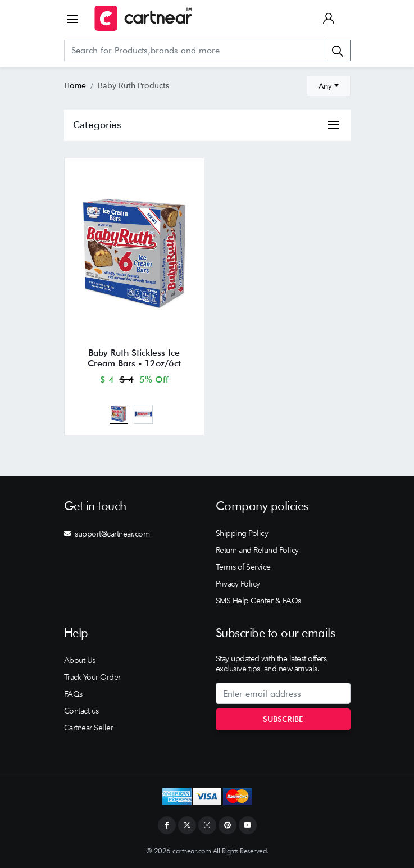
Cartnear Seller (89, 728)
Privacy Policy (238, 584)
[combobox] (329, 86)
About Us (80, 660)
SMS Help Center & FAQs (258, 601)
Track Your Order (92, 677)
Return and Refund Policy (257, 550)
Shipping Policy (242, 533)
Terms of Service (243, 567)
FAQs (73, 694)
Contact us (81, 711)
